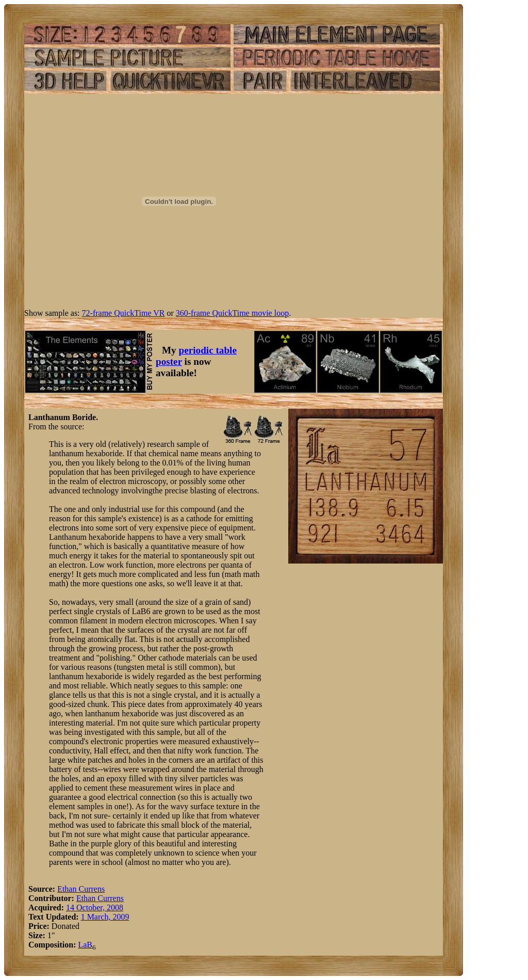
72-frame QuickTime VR (123, 313)
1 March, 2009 (105, 917)
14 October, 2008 (95, 907)
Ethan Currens (81, 889)
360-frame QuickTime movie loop (232, 313)
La (82, 945)
